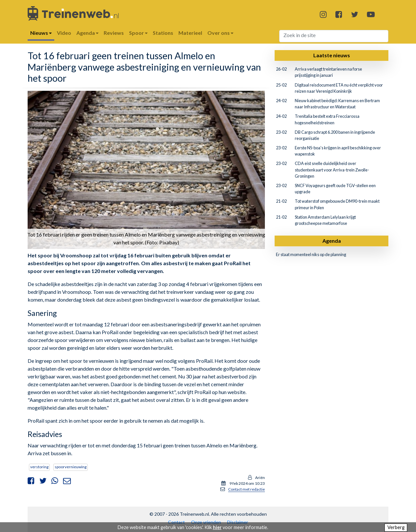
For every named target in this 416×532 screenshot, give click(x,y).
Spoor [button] (138, 33)
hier (217, 527)
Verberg (396, 527)
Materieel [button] (190, 33)
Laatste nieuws (332, 55)
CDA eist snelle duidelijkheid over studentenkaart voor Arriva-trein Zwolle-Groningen (332, 170)
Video (64, 33)
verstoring (39, 467)
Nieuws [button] (41, 33)
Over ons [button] (220, 33)
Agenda (332, 241)
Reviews (114, 33)
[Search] (334, 36)
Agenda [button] (87, 33)
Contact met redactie (247, 489)
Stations (163, 33)
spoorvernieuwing (71, 467)
